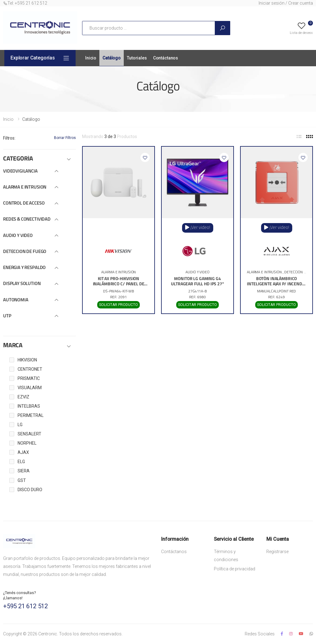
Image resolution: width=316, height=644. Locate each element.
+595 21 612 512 (25, 606)
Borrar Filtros (65, 138)
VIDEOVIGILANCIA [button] (20, 171)
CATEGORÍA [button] (18, 159)
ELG (21, 462)
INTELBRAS (29, 406)
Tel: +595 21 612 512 (25, 3)
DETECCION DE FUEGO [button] (25, 252)
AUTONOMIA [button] (16, 300)
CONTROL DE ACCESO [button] (24, 204)
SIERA (24, 471)
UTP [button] (7, 316)
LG (20, 425)
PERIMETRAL (31, 415)
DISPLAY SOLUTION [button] (22, 284)
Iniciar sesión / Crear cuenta (286, 3)
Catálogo (112, 58)
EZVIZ (23, 397)
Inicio (91, 58)
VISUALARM (30, 388)
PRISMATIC (29, 378)
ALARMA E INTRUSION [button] (25, 187)
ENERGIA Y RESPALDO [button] (24, 268)
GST (22, 480)
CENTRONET (30, 369)
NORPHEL (27, 443)
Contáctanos (166, 58)
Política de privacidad (235, 569)
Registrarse (277, 552)
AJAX (23, 452)
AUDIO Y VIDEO (197, 272)
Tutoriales (137, 58)
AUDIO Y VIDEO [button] (18, 236)
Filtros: (9, 138)
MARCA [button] (13, 346)
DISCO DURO (30, 490)
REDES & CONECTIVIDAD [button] (27, 220)
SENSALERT (29, 434)
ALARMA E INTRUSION (119, 272)
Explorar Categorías (33, 58)
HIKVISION (27, 360)
